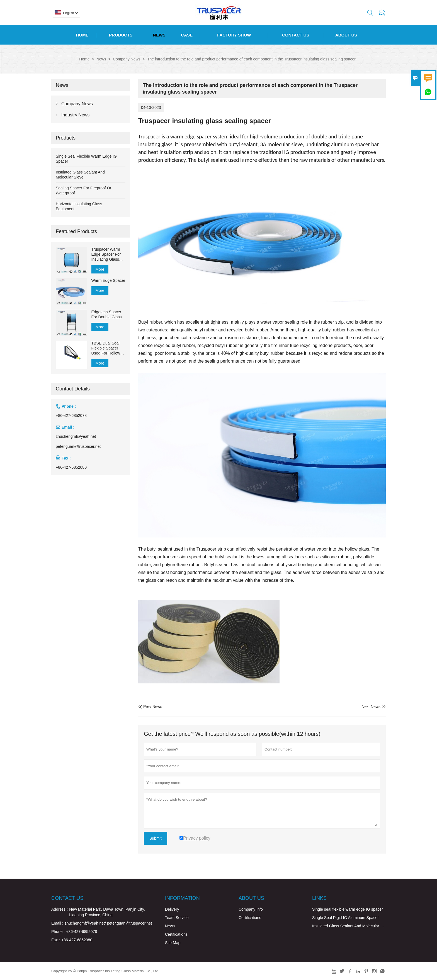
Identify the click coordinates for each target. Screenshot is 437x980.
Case (187, 35)
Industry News (75, 115)
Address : (60, 909)
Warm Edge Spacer (108, 280)
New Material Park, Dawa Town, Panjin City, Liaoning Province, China (107, 912)
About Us (346, 35)
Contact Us (296, 35)
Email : (57, 923)
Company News (127, 59)
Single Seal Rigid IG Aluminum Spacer (345, 918)
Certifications (176, 934)
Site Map (173, 943)
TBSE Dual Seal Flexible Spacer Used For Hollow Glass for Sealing (106, 348)
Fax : (56, 940)
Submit (156, 838)
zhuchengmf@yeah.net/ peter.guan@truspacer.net (108, 923)
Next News (371, 707)
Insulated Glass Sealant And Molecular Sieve (351, 926)
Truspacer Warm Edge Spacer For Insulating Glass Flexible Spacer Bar (108, 254)
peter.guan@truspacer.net (78, 446)
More (100, 269)
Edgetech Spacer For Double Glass (107, 314)
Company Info (251, 909)
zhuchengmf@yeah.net (76, 436)
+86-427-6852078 (71, 416)
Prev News (150, 707)
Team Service (177, 918)
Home (82, 35)
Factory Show (234, 35)
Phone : (58, 932)
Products (121, 35)
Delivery (172, 909)
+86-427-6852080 (71, 467)
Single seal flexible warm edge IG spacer (348, 909)
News (159, 35)
